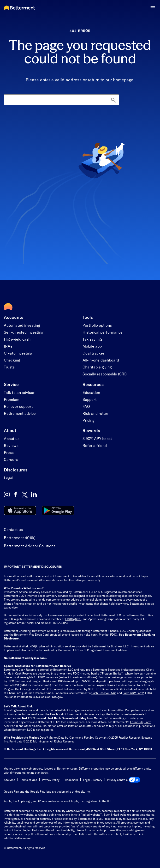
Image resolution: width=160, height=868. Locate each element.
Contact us (13, 529)
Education (91, 392)
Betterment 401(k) (20, 538)
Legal (9, 478)
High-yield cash (17, 339)
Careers (11, 459)
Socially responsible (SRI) (105, 374)
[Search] (61, 100)
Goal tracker (93, 353)
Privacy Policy (51, 780)
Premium (12, 399)
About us (12, 438)
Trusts (9, 367)
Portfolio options (97, 325)
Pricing (88, 420)
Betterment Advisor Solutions (30, 546)
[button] (153, 8)
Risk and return (96, 413)
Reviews (11, 445)
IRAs (8, 346)
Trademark (71, 780)
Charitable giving (97, 367)
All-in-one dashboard (101, 360)
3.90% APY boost (97, 438)
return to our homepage (111, 80)
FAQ (86, 406)
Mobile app (92, 346)
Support (90, 399)
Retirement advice (20, 413)
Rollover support (18, 406)
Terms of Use (29, 780)
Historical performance (103, 332)
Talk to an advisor (19, 392)
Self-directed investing (24, 332)
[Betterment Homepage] (19, 8)
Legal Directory (93, 780)
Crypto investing (18, 353)
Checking (12, 360)
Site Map (9, 780)
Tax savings (92, 339)
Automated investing (22, 325)
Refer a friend (95, 445)
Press (9, 452)
